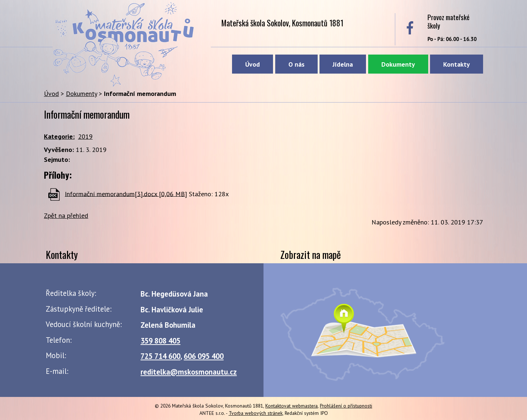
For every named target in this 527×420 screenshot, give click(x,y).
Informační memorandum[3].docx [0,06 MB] (126, 194)
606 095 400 (204, 356)
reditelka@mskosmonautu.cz (189, 372)
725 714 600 (160, 356)
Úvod (253, 64)
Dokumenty (398, 64)
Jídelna (343, 64)
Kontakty (457, 64)
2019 (85, 136)
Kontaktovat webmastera (291, 406)
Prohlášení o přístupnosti (346, 406)
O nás (296, 64)
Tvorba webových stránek (256, 413)
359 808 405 (160, 341)
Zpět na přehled (66, 215)
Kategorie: (59, 136)
